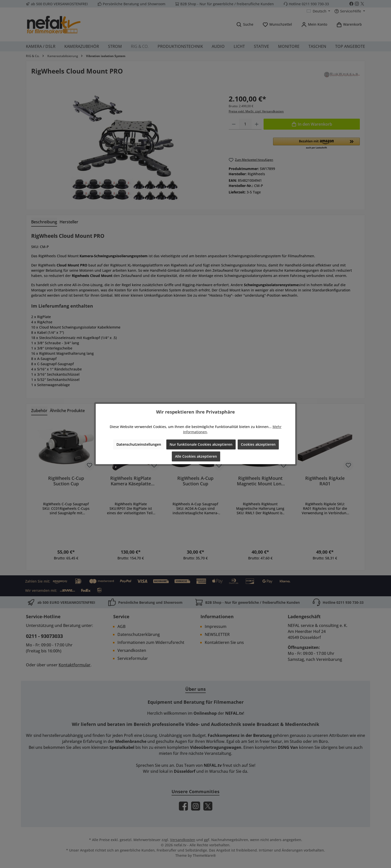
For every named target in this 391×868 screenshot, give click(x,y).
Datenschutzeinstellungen (139, 444)
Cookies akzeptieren (258, 444)
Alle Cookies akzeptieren (196, 456)
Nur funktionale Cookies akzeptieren (201, 444)
